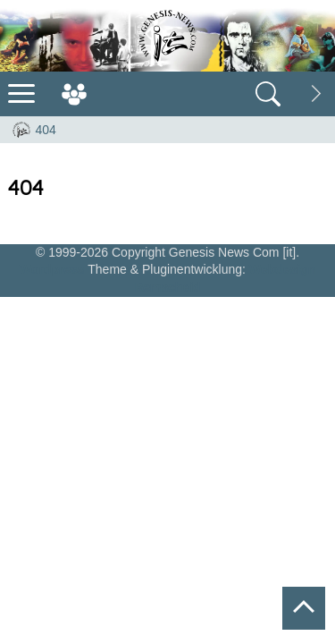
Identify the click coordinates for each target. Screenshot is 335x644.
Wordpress (52, 269)
